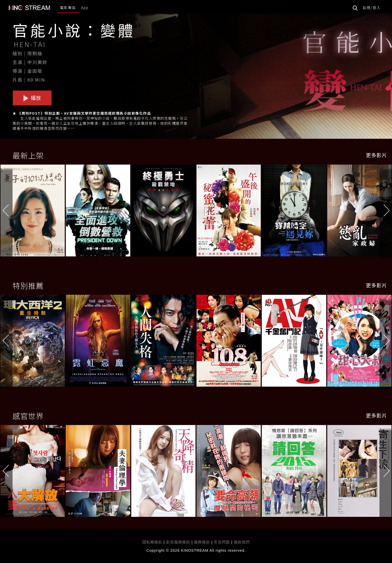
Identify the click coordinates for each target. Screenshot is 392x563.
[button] (386, 211)
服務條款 (203, 542)
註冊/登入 (372, 8)
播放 (32, 98)
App (85, 8)
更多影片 (376, 155)
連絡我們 (242, 542)
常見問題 (222, 542)
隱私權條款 (152, 542)
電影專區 (68, 8)
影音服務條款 (178, 542)
